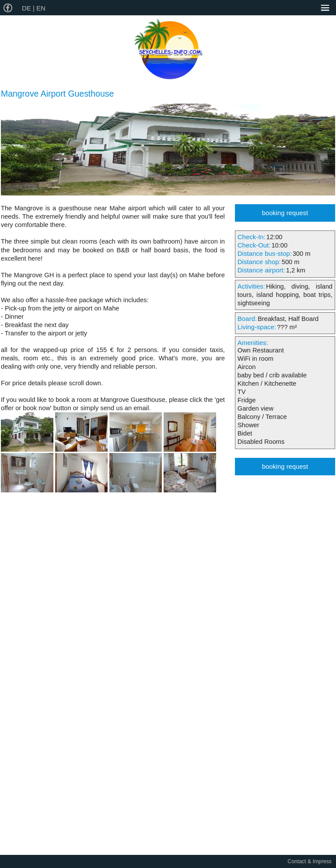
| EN (39, 8)
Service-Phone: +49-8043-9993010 (284, 8)
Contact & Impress (310, 861)
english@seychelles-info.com (304, 8)
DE (27, 8)
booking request (285, 213)
